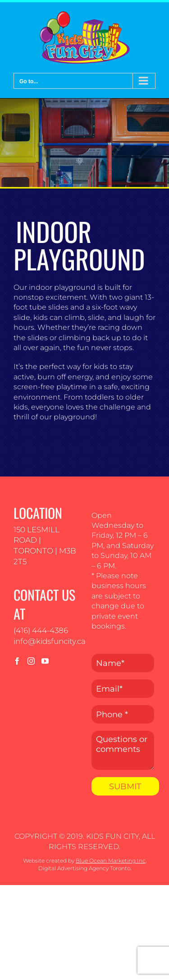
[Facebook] (17, 661)
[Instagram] (31, 661)
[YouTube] (45, 661)
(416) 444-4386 (41, 630)
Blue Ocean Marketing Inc (111, 861)
